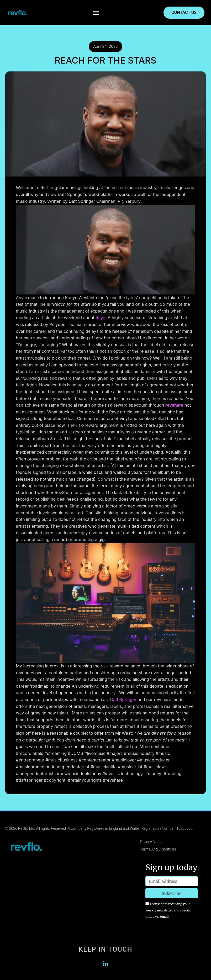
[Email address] (172, 881)
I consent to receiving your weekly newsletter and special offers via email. (168, 910)
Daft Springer (123, 699)
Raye (100, 318)
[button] (96, 13)
